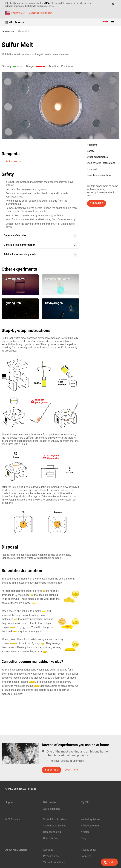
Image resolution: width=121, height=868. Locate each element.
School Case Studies (55, 826)
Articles (85, 832)
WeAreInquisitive (90, 819)
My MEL (85, 802)
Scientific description (99, 175)
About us (48, 850)
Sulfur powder (13, 162)
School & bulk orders (55, 819)
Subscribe (97, 203)
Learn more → (73, 770)
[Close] (113, 4)
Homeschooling (52, 832)
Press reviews (51, 856)
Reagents (92, 145)
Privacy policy (89, 850)
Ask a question (51, 809)
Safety (91, 151)
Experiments (8, 31)
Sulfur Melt (24, 31)
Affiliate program (90, 826)
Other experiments (97, 157)
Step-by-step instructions (101, 163)
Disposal (92, 169)
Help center (50, 802)
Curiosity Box (50, 838)
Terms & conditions (54, 862)
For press (86, 856)
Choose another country (41, 13)
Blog (84, 838)
